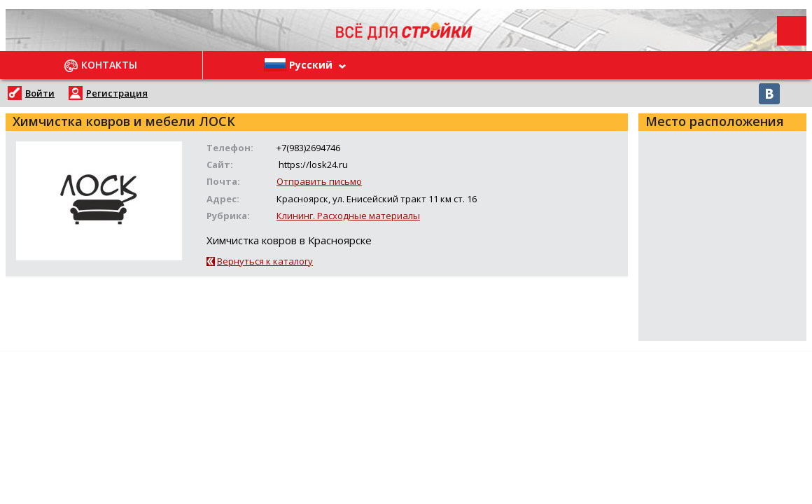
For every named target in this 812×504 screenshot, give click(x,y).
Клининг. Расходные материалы (348, 216)
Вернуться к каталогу (265, 261)
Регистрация (117, 93)
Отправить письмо (319, 181)
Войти (40, 93)
